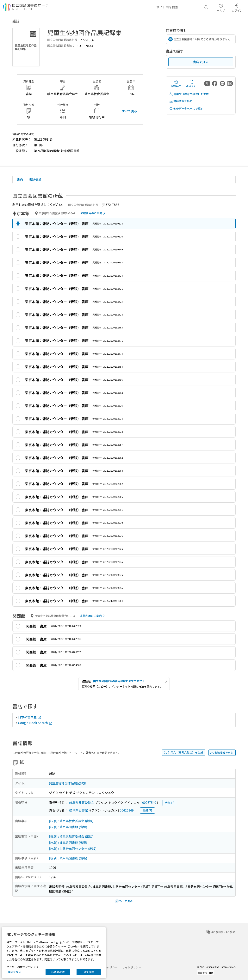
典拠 (170, 803)
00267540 (149, 802)
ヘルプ (221, 7)
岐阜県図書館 (78, 810)
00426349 (127, 810)
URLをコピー (192, 83)
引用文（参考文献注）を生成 (189, 94)
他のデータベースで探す (186, 109)
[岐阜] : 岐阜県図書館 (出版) (68, 827)
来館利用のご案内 (93, 213)
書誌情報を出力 (181, 101)
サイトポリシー (132, 967)
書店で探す (201, 62)
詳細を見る (15, 972)
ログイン (237, 7)
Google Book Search (35, 723)
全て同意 (89, 972)
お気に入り (176, 83)
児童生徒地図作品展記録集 (68, 783)
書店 (20, 180)
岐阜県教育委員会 (82, 802)
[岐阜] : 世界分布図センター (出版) (73, 848)
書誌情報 (35, 180)
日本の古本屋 (30, 717)
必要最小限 (58, 972)
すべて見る (129, 111)
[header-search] (183, 7)
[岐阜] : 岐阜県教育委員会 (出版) (71, 821)
